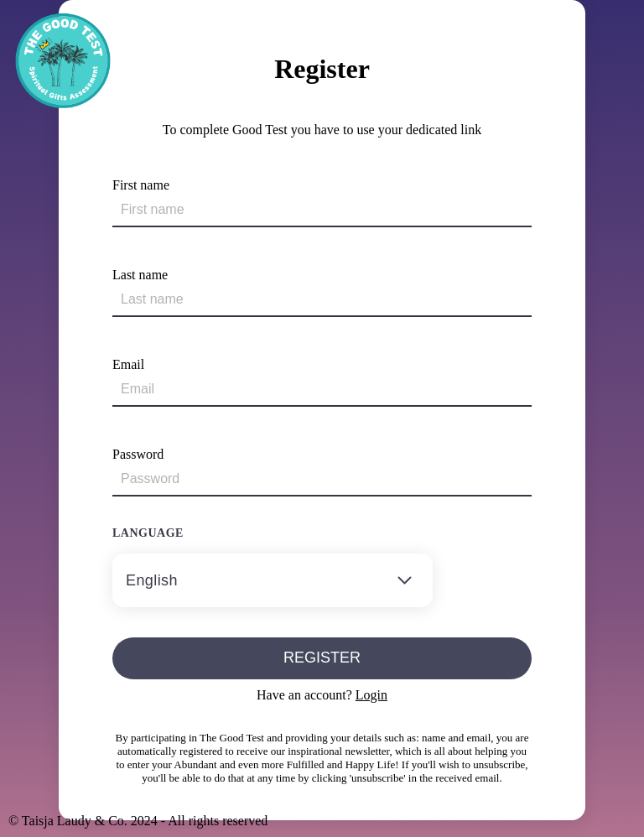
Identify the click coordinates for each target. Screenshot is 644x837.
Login (371, 695)
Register (322, 658)
